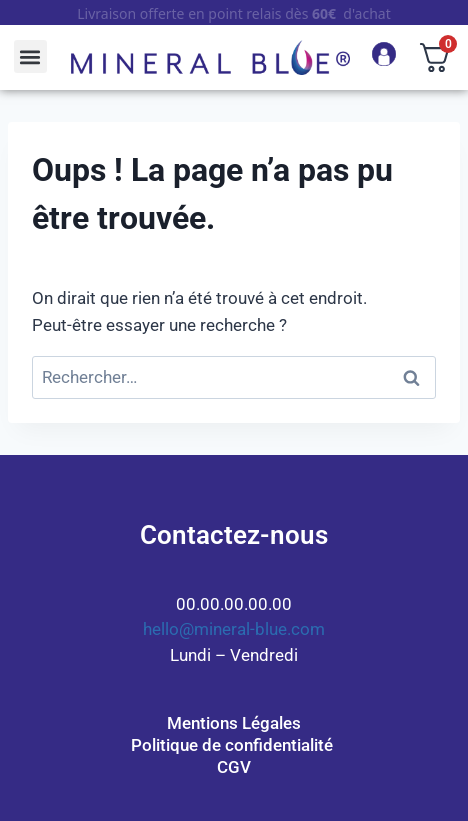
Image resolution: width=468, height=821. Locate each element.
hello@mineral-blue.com (234, 629)
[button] (30, 56)
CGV (234, 767)
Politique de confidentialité (234, 745)
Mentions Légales (234, 723)
